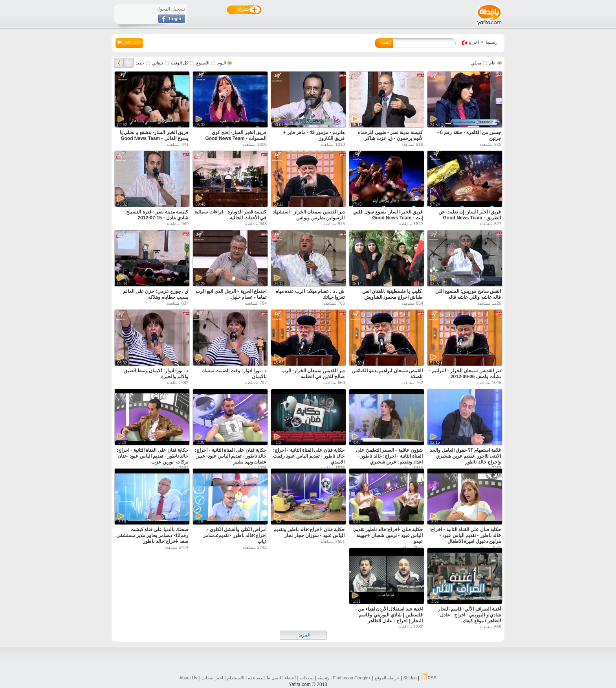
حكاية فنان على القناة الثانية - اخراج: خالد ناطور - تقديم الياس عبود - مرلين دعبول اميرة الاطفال (465, 535)
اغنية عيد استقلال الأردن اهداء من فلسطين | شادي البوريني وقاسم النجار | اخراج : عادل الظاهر (390, 615)
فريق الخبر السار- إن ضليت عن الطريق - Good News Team (470, 215)
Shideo (410, 678)
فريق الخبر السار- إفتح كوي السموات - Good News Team (236, 135)
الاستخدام (236, 678)
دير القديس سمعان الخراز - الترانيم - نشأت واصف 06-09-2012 (465, 374)
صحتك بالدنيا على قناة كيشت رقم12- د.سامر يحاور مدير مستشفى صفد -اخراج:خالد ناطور (152, 535)
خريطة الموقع (387, 678)
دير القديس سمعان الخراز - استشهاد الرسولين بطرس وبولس (309, 215)
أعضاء (290, 678)
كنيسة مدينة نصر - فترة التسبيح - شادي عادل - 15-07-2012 (156, 215)
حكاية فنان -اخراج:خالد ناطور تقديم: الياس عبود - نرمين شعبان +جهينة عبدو (388, 535)
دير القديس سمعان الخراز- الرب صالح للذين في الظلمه (313, 374)
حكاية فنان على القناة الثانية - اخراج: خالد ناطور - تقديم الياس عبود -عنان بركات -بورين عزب (152, 456)
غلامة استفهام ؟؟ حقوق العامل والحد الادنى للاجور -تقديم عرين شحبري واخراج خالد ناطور (465, 456)
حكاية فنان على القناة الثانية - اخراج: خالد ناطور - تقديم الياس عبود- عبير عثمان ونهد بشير (231, 456)
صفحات (307, 678)
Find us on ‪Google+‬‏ (352, 678)
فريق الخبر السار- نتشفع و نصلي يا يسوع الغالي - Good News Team (154, 135)
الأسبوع (203, 63)
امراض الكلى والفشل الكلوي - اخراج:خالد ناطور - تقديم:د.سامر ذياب (235, 535)
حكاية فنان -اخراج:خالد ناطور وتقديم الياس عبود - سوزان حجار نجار (309, 533)
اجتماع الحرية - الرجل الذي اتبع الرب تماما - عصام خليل (231, 294)
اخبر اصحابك (212, 678)
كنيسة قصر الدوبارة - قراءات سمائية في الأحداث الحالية (230, 215)
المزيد (304, 635)
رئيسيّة (323, 678)
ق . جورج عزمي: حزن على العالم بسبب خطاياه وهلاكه (156, 294)
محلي (476, 63)
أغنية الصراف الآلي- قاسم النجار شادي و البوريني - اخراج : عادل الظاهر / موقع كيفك (469, 615)
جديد (140, 63)
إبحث (386, 42)
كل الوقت (180, 63)
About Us (188, 678)
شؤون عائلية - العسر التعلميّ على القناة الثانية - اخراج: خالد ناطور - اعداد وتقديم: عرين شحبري (389, 456)
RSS (429, 678)
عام (492, 63)
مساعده (255, 678)
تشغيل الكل (129, 42)
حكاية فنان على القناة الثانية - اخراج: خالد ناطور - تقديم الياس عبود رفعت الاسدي (309, 456)
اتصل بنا (274, 678)
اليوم (222, 63)
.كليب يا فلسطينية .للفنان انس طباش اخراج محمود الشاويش (392, 294)
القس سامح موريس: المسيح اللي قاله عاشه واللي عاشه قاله (468, 294)
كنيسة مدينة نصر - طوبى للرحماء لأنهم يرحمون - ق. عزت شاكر (390, 135)
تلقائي (158, 63)
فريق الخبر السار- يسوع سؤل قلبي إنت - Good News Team (388, 215)
